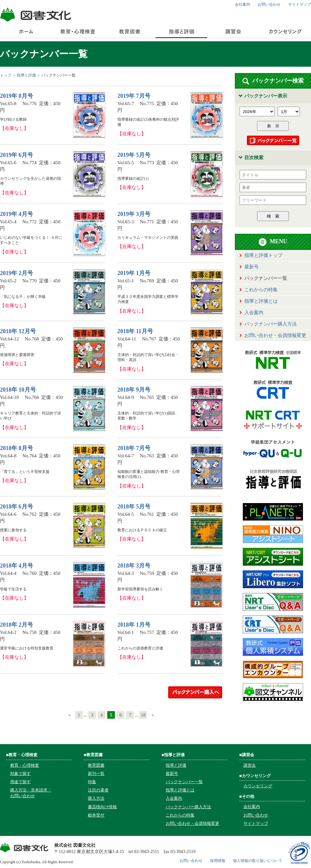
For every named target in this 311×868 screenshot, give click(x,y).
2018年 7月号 (134, 448)
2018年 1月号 (134, 625)
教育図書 (96, 765)
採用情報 (218, 861)
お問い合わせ (269, 4)
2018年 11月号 (135, 331)
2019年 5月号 (134, 155)
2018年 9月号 (134, 390)
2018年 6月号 (17, 507)
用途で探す (20, 782)
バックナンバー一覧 (184, 782)
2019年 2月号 (17, 273)
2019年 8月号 (17, 96)
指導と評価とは (261, 301)
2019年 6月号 (17, 155)
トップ (6, 75)
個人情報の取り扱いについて (258, 861)
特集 (92, 782)
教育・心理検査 (25, 765)
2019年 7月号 (134, 96)
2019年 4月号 (17, 214)
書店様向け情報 (102, 807)
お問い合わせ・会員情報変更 (275, 335)
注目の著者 (98, 790)
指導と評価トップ (263, 255)
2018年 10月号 (18, 390)
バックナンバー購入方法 (271, 324)
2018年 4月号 (17, 566)
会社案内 (242, 4)
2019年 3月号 (134, 214)
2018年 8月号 (17, 448)
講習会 (250, 765)
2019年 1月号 (134, 273)
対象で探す (20, 774)
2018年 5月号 (134, 507)
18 (143, 715)
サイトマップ (300, 4)
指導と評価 (26, 75)
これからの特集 (261, 290)
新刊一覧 (96, 774)
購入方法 (96, 798)
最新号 (251, 267)
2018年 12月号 (18, 331)
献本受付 (96, 815)
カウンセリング (258, 786)
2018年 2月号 (17, 625)
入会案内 (254, 313)
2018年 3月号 (134, 566)
